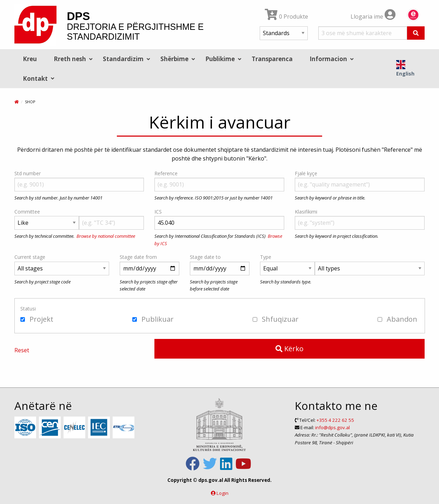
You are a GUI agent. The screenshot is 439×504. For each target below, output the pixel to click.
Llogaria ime (373, 17)
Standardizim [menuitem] (123, 59)
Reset (22, 350)
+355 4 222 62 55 (335, 420)
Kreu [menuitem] (30, 59)
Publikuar (153, 319)
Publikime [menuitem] (220, 59)
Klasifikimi (306, 212)
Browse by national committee (106, 236)
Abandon (397, 319)
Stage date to (205, 257)
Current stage (30, 257)
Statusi (28, 309)
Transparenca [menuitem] (272, 59)
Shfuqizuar (276, 319)
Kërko (290, 349)
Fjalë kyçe (306, 173)
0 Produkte (287, 17)
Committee (27, 212)
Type (266, 257)
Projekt (37, 319)
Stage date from (138, 257)
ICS (158, 212)
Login (222, 493)
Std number (28, 173)
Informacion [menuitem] (328, 59)
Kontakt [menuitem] (35, 78)
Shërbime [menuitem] (174, 59)
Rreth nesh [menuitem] (70, 59)
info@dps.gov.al (332, 427)
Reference (166, 173)
